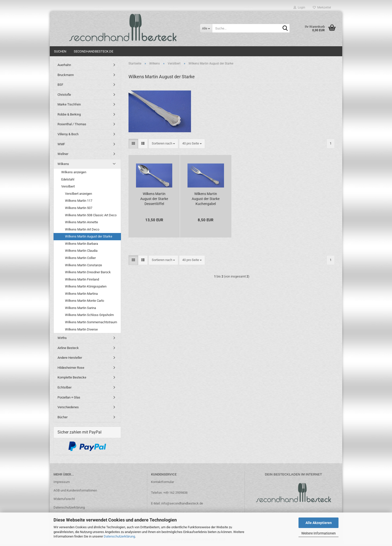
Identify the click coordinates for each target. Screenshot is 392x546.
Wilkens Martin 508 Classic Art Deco (91, 215)
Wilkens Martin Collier (80, 258)
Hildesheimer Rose (71, 368)
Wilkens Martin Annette (81, 222)
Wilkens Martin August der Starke (89, 236)
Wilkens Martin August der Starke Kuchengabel (206, 199)
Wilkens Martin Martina (81, 294)
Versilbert (68, 186)
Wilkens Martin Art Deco (82, 229)
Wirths (62, 338)
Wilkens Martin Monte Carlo (84, 301)
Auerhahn (64, 65)
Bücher (62, 417)
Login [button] (299, 7)
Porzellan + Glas (69, 397)
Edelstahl (68, 179)
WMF (61, 144)
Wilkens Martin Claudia (81, 251)
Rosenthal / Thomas (72, 124)
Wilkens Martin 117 (79, 201)
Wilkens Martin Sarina (80, 308)
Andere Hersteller (70, 358)
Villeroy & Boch (68, 134)
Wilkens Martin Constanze (83, 265)
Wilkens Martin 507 (79, 208)
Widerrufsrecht (64, 499)
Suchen (60, 51)
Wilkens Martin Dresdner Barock (88, 272)
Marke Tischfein (69, 104)
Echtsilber (64, 387)
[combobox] (163, 144)
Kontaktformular (162, 482)
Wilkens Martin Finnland (82, 279)
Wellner (63, 154)
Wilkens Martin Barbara (81, 244)
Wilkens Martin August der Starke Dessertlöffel (154, 199)
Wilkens (63, 164)
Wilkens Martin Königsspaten (86, 286)
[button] (133, 144)
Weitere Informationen (318, 533)
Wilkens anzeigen (74, 172)
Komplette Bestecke (72, 377)
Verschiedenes (68, 407)
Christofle (64, 95)
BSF (60, 85)
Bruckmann (66, 75)
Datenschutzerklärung (119, 536)
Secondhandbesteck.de (93, 51)
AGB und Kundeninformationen (75, 490)
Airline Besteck (68, 348)
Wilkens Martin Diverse (81, 329)
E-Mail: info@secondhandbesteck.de (177, 503)
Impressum (62, 482)
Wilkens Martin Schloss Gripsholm (89, 315)
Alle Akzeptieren (319, 523)
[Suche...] (206, 28)
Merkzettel (322, 7)
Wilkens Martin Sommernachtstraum (91, 322)
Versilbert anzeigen (78, 194)
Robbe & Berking (69, 114)
